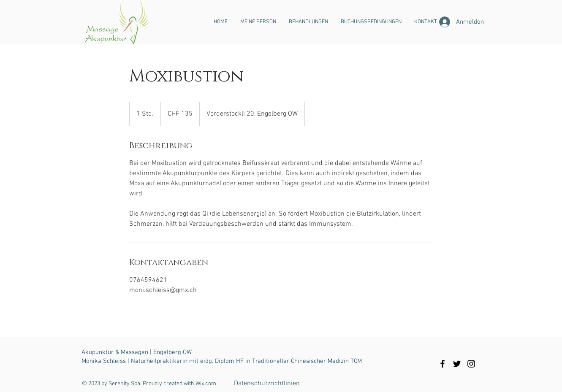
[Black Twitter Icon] (457, 364)
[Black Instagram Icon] (471, 364)
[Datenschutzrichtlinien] (267, 384)
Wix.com (206, 384)
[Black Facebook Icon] (443, 364)
